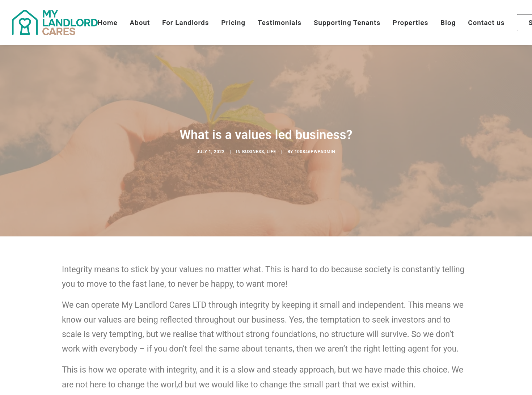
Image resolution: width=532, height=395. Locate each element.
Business (253, 146)
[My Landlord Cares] (55, 22)
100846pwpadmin (315, 146)
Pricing (233, 23)
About (140, 23)
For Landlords (186, 23)
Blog (448, 23)
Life (271, 146)
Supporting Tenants (347, 23)
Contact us (486, 23)
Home (108, 23)
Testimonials (280, 23)
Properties (411, 23)
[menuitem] (110, 22)
